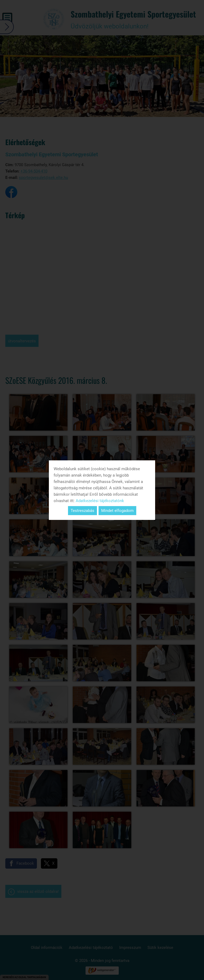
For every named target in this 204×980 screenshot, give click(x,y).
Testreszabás (82, 511)
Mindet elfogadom (117, 511)
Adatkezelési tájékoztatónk (100, 501)
